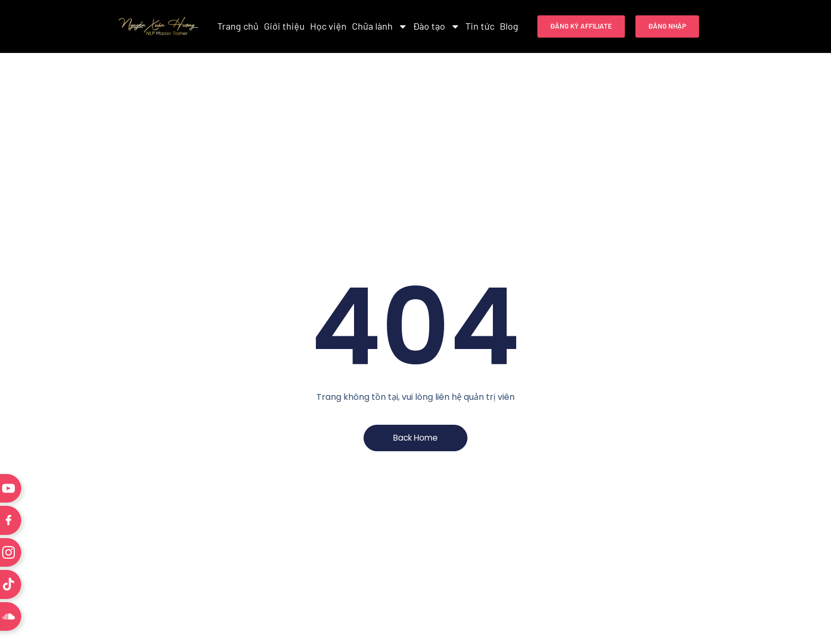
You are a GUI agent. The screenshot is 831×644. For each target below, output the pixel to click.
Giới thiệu (284, 26)
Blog (509, 26)
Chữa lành (380, 26)
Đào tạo (436, 26)
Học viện (328, 26)
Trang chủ (238, 26)
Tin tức (480, 26)
